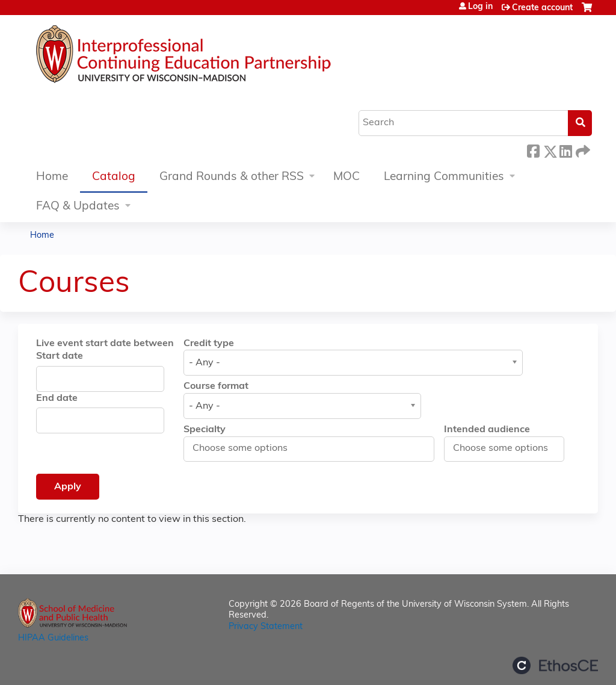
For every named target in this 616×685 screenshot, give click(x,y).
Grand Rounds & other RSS (232, 177)
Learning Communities (444, 177)
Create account (542, 8)
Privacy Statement (266, 627)
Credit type (209, 344)
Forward (582, 150)
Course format (216, 386)
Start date (60, 356)
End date (57, 398)
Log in (480, 7)
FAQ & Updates (78, 207)
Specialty (205, 430)
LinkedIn (565, 150)
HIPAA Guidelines (53, 638)
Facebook (533, 150)
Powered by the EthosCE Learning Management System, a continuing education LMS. (555, 665)
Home (52, 177)
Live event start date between (105, 344)
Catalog (114, 177)
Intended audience (487, 430)
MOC (346, 177)
